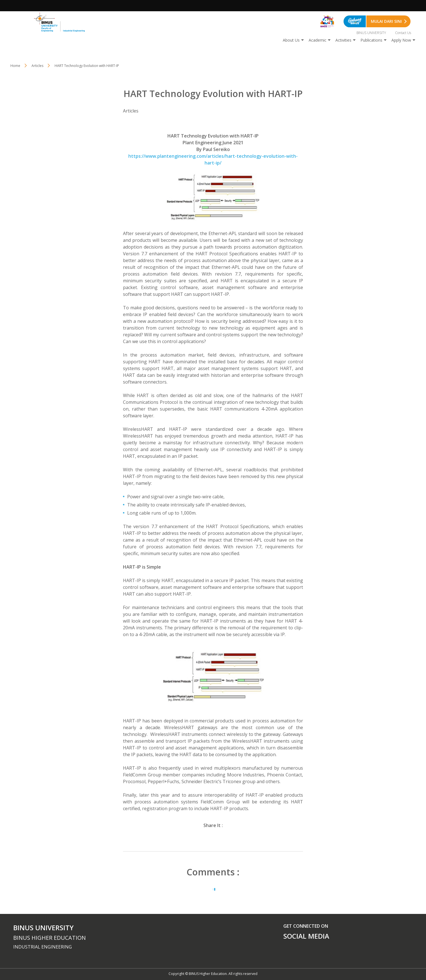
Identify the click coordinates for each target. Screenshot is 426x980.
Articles (37, 66)
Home (15, 66)
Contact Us (403, 33)
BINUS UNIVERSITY (371, 33)
